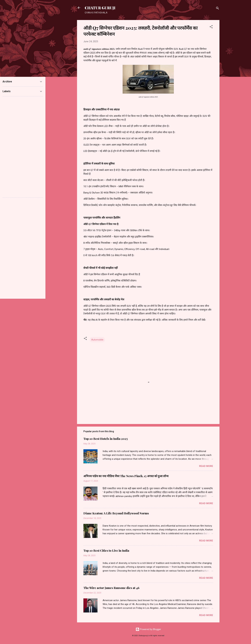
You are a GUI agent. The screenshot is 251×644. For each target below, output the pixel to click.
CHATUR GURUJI (100, 8)
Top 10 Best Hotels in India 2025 (106, 439)
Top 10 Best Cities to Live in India (106, 551)
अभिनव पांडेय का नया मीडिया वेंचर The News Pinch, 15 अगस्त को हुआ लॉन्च (126, 476)
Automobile (97, 340)
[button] (211, 27)
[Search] (218, 9)
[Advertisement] (23, 147)
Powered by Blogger (148, 629)
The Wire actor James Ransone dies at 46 (111, 588)
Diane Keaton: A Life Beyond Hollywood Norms (116, 513)
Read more (206, 466)
